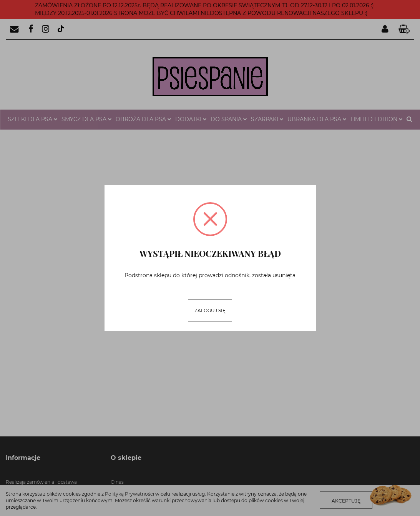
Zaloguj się (210, 310)
